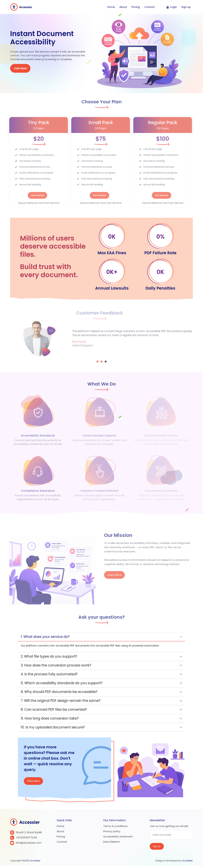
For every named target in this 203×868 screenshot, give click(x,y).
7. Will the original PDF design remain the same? (61, 702)
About (123, 9)
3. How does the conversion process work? (56, 667)
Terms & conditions (115, 827)
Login (172, 9)
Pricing (136, 9)
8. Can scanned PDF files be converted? (54, 711)
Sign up (186, 9)
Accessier (35, 863)
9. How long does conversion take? (50, 719)
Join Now (20, 68)
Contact (150, 9)
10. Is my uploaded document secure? (53, 728)
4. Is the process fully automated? (49, 675)
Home (111, 9)
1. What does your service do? (45, 638)
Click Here (35, 783)
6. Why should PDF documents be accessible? (59, 693)
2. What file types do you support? (49, 658)
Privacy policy (112, 833)
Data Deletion (112, 843)
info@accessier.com (29, 844)
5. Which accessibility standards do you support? (62, 684)
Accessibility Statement (118, 838)
